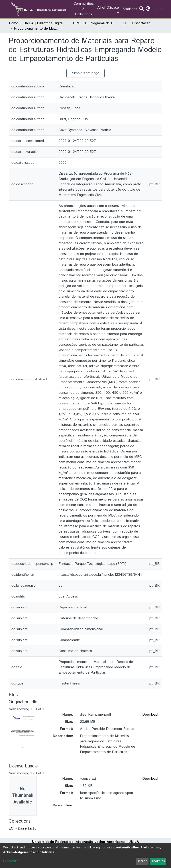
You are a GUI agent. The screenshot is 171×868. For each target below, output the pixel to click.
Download (150, 715)
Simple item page (86, 73)
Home (14, 23)
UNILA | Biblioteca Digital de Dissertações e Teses (46, 23)
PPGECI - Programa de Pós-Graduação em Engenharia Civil (95, 23)
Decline (142, 861)
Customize (11, 861)
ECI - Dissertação (137, 23)
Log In (157, 9)
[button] (148, 9)
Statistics (130, 9)
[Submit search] (142, 9)
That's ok (158, 861)
